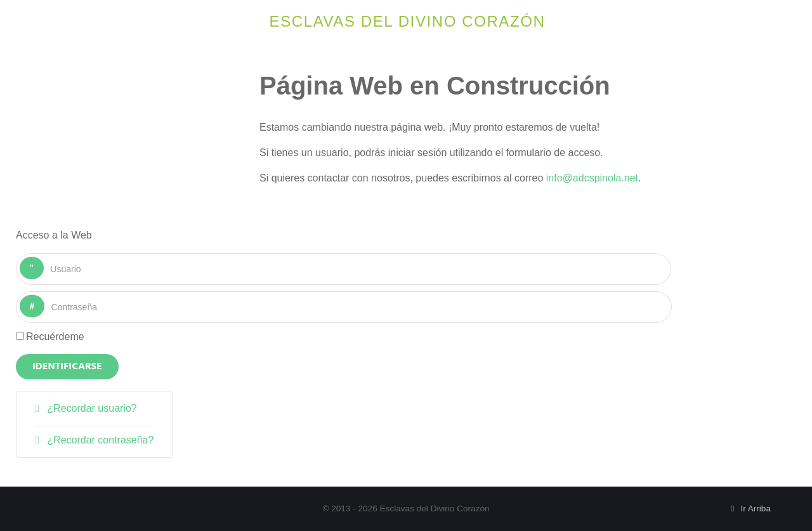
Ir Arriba (749, 508)
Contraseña (45, 295)
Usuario (44, 257)
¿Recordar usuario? (91, 408)
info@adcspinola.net (592, 178)
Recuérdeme (55, 337)
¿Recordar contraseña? (99, 440)
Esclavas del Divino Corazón (408, 21)
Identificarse (67, 367)
